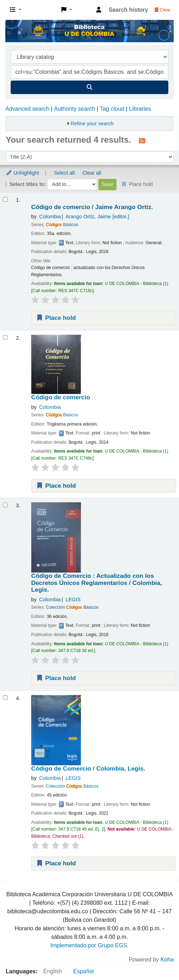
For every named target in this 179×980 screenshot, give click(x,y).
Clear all (92, 173)
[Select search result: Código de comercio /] (5, 199)
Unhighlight (22, 173)
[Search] (89, 87)
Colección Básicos (72, 607)
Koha (167, 960)
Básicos (62, 225)
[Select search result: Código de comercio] (5, 337)
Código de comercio (61, 397)
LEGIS (73, 600)
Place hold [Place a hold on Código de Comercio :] (56, 678)
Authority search (75, 109)
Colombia (50, 217)
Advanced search (27, 109)
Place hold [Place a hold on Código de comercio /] (56, 318)
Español (83, 971)
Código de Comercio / (88, 769)
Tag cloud (112, 109)
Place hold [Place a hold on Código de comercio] (56, 486)
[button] (16, 10)
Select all (64, 173)
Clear (162, 10)
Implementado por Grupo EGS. (90, 945)
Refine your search (92, 124)
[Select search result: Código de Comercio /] (5, 698)
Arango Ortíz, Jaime (97, 217)
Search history (128, 10)
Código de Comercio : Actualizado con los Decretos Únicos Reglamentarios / (97, 583)
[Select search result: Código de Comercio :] (5, 505)
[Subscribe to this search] (142, 141)
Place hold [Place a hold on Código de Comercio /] (56, 863)
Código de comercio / (92, 207)
